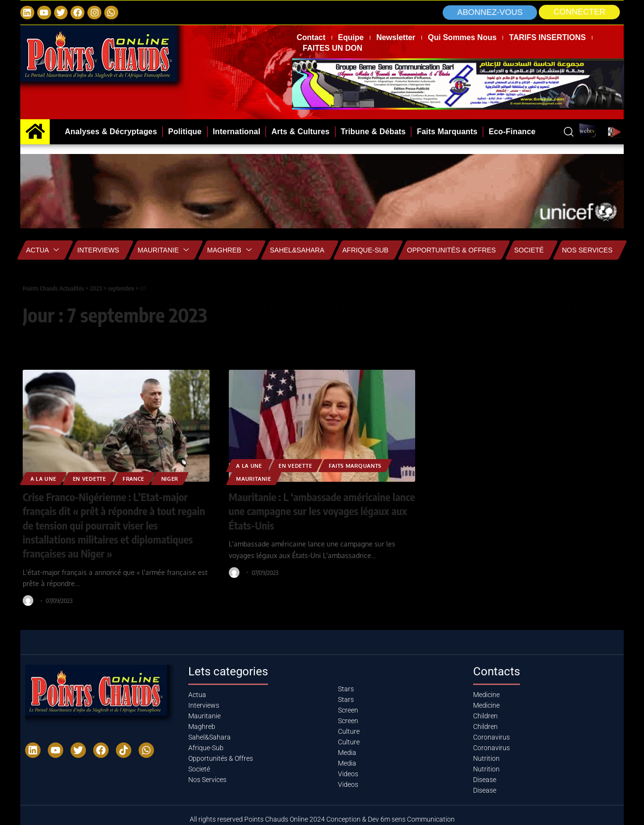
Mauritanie (163, 250)
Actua (42, 250)
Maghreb (229, 250)
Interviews (98, 250)
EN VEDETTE (95, 478)
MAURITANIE (256, 478)
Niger (181, 478)
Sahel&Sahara (297, 250)
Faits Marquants (366, 465)
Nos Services (587, 250)
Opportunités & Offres (451, 250)
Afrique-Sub (365, 250)
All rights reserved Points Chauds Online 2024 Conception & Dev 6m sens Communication (322, 817)
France (142, 478)
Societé (529, 250)
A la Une (45, 478)
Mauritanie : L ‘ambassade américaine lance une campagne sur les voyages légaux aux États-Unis (311, 510)
